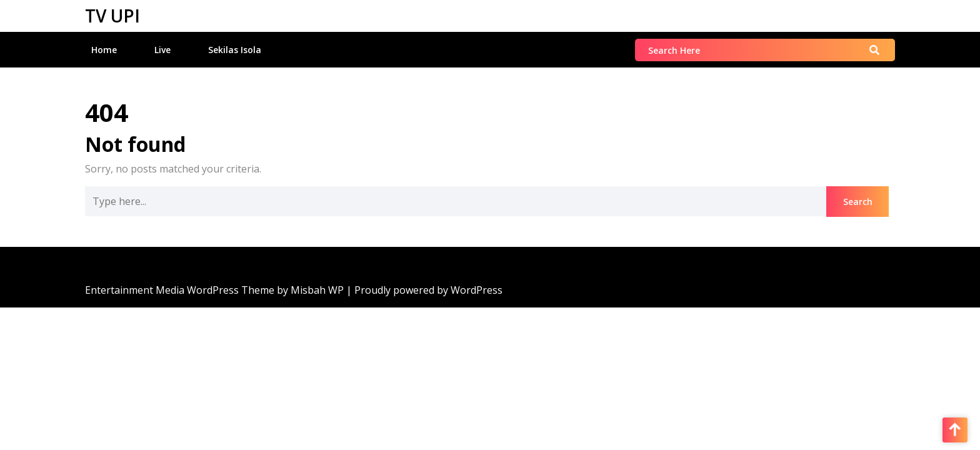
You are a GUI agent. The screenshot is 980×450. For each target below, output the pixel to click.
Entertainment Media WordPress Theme (181, 290)
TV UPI (112, 16)
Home (104, 50)
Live (162, 50)
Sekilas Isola (235, 50)
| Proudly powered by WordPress (424, 290)
